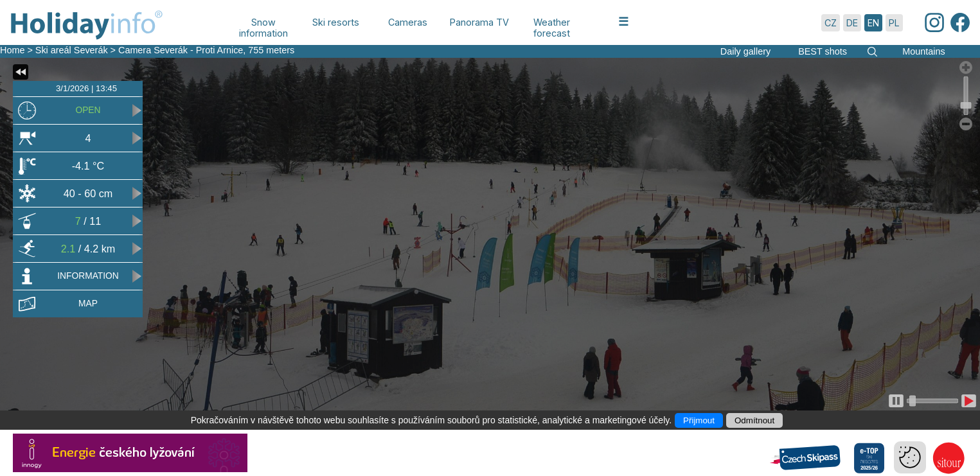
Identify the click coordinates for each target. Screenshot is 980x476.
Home (12, 50)
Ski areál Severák (72, 50)
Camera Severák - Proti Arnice (181, 50)
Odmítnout (754, 420)
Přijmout (699, 420)
